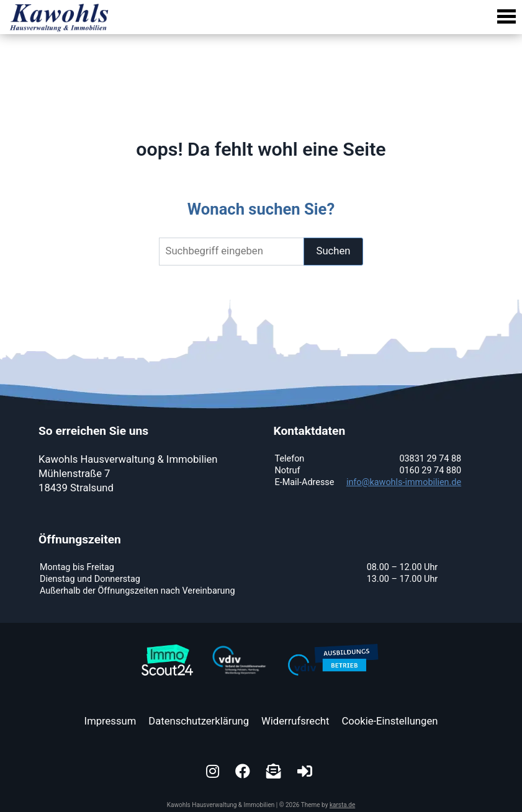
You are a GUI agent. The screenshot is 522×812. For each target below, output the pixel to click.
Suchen (334, 251)
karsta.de (342, 805)
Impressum (110, 721)
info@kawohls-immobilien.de (404, 482)
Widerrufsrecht (295, 721)
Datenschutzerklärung (199, 721)
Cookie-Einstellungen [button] (389, 721)
